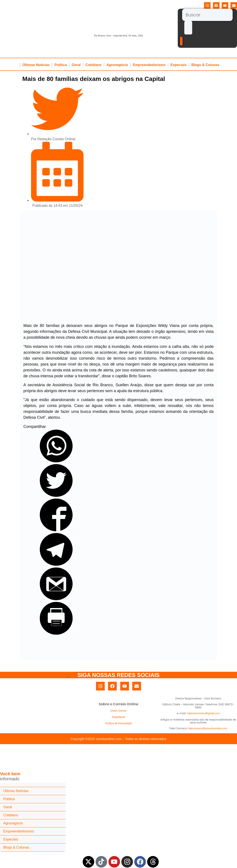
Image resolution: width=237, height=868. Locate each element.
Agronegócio (117, 65)
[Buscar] (207, 15)
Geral (76, 65)
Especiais (178, 65)
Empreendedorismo (149, 65)
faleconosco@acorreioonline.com (208, 728)
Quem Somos (118, 711)
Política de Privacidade (118, 723)
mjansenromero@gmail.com (203, 713)
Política (61, 65)
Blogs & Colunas (205, 65)
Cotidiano (94, 65)
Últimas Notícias (36, 65)
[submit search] (188, 28)
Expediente (118, 717)
